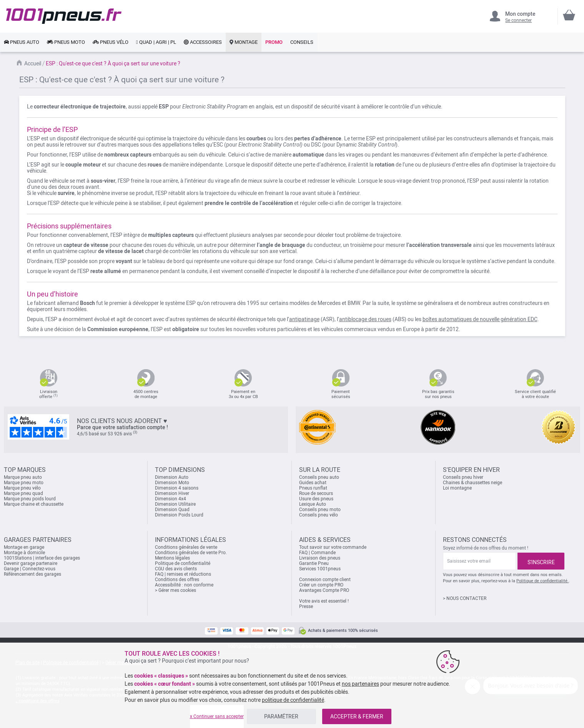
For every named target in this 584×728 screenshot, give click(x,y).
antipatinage (304, 319)
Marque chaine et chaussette (34, 504)
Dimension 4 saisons (177, 488)
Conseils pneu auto (319, 477)
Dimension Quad (172, 510)
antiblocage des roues (365, 319)
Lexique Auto (313, 504)
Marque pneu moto (24, 483)
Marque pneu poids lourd (30, 499)
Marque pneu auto (23, 477)
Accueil (33, 63)
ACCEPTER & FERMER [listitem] (357, 716)
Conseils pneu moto (320, 510)
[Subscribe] (541, 561)
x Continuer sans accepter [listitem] (217, 716)
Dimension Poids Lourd (179, 515)
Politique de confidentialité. (542, 581)
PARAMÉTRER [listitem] (281, 716)
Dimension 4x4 (171, 499)
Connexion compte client (325, 580)
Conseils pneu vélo (319, 515)
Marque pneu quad (23, 493)
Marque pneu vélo (22, 488)
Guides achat (313, 483)
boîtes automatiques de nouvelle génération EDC (480, 319)
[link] (22, 42)
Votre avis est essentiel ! (324, 601)
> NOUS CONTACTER (465, 598)
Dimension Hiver (172, 493)
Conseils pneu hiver (463, 477)
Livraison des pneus (320, 558)
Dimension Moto (172, 483)
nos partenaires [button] (360, 684)
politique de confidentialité (293, 700)
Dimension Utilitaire (175, 504)
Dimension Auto (172, 477)
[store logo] (64, 16)
